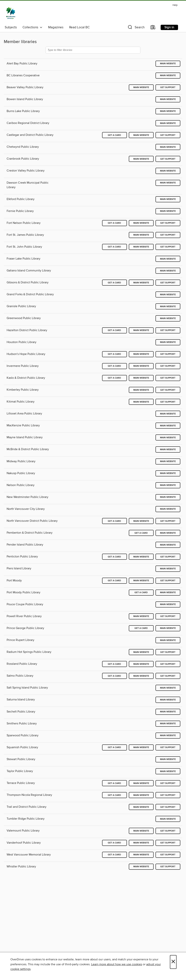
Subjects (11, 27)
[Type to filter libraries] (93, 50)
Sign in (169, 27)
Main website (168, 64)
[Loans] (153, 28)
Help (175, 5)
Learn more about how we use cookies (117, 964)
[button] (136, 28)
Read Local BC (79, 27)
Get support (168, 87)
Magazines (56, 27)
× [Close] (173, 962)
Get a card (114, 135)
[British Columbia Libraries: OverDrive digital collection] (11, 13)
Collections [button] (32, 27)
